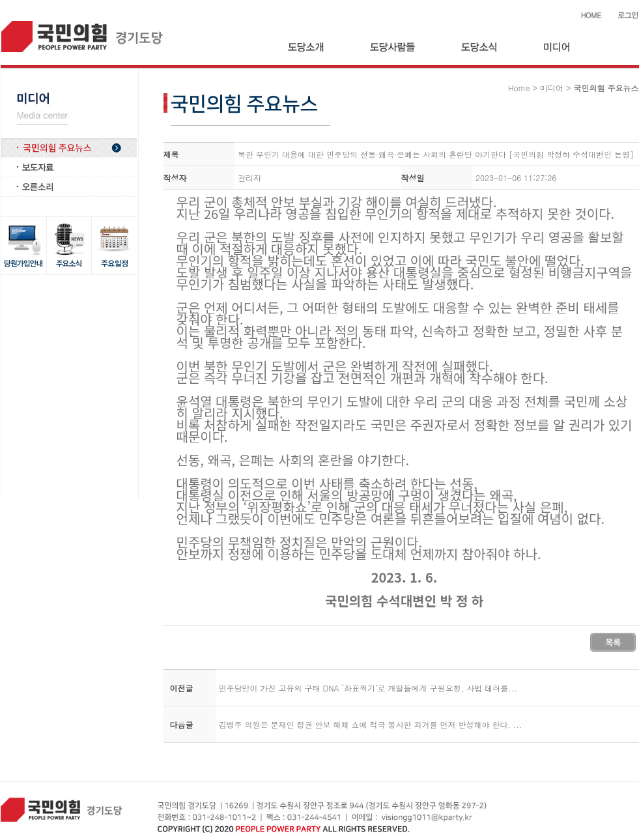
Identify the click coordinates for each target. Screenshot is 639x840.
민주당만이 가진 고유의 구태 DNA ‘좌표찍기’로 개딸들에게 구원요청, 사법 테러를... (368, 688)
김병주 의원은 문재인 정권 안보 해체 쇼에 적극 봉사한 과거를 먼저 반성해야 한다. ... (371, 724)
